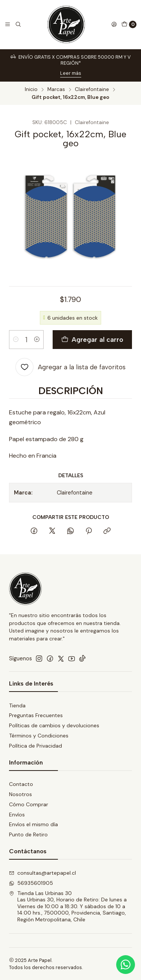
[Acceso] (114, 24)
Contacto (21, 784)
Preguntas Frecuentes (36, 715)
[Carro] (129, 24)
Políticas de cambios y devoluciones (54, 725)
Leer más (71, 73)
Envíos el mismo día (33, 824)
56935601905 (31, 883)
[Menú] (8, 24)
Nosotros (20, 794)
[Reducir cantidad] (16, 340)
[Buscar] (18, 24)
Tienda (17, 705)
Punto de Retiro (28, 834)
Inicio (31, 90)
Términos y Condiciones (39, 736)
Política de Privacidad (36, 746)
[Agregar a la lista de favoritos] (70, 367)
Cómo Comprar (29, 804)
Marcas (56, 90)
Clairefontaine (92, 90)
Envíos (17, 815)
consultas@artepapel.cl (42, 873)
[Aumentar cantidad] (37, 340)
